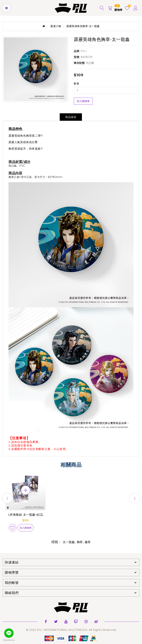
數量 (76, 84)
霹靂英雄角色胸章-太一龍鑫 (83, 26)
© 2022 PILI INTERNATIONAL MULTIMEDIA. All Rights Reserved (71, 630)
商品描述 (71, 117)
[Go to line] (9, 633)
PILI (84, 51)
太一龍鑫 (69, 542)
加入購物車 (83, 101)
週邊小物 (56, 26)
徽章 (88, 542)
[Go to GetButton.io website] (9, 640)
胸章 (80, 542)
